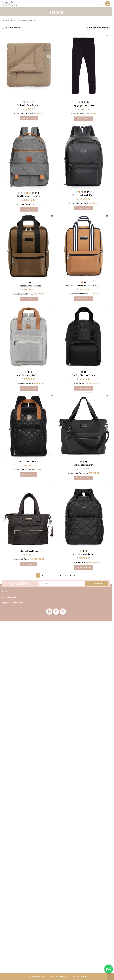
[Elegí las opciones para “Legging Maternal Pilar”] (84, 118)
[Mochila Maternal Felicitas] (28, 337)
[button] (28, 476)
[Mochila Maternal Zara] (28, 427)
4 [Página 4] (52, 577)
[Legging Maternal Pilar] (84, 65)
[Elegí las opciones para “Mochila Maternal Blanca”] (84, 389)
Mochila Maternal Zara (28, 462)
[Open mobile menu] (108, 4)
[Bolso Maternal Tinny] (84, 427)
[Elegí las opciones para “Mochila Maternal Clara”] (84, 569)
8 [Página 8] (61, 577)
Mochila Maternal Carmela (28, 286)
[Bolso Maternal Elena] (28, 517)
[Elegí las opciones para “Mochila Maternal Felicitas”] (28, 389)
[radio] (24, 101)
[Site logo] (10, 4)
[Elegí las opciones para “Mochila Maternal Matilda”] (28, 209)
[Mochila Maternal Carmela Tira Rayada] (84, 247)
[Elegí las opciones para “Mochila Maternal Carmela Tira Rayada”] (84, 299)
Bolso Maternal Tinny (84, 466)
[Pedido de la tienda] (98, 28)
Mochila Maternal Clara (84, 556)
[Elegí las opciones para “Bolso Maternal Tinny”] (84, 479)
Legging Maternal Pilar (84, 105)
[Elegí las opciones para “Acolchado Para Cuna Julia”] (28, 117)
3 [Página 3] (47, 577)
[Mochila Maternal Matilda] (28, 156)
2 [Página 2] (42, 577)
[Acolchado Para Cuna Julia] (28, 65)
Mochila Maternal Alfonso (84, 195)
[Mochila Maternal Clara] (84, 517)
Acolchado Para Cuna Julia (28, 104)
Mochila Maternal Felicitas (28, 376)
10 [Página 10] (70, 577)
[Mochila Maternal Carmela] (28, 247)
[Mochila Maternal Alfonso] (84, 156)
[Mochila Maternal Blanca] (84, 337)
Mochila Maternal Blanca (84, 376)
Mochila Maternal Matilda (28, 196)
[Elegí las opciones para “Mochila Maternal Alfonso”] (84, 208)
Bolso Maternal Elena (28, 552)
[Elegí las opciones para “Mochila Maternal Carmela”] (28, 299)
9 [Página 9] (65, 577)
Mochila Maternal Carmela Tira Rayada (84, 286)
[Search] (101, 4)
